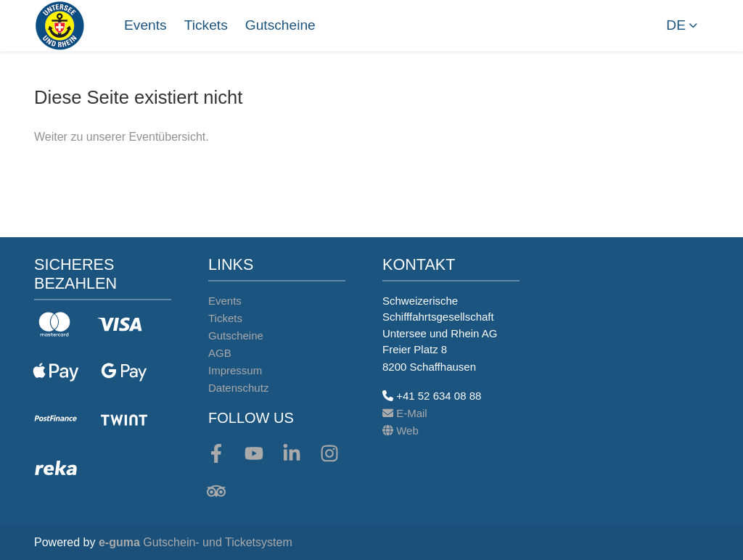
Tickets (206, 25)
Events (145, 25)
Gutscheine (280, 25)
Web (401, 431)
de (676, 25)
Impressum (235, 370)
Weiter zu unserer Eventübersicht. (122, 137)
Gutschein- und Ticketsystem (196, 542)
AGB (220, 353)
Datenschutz (238, 388)
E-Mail (405, 413)
